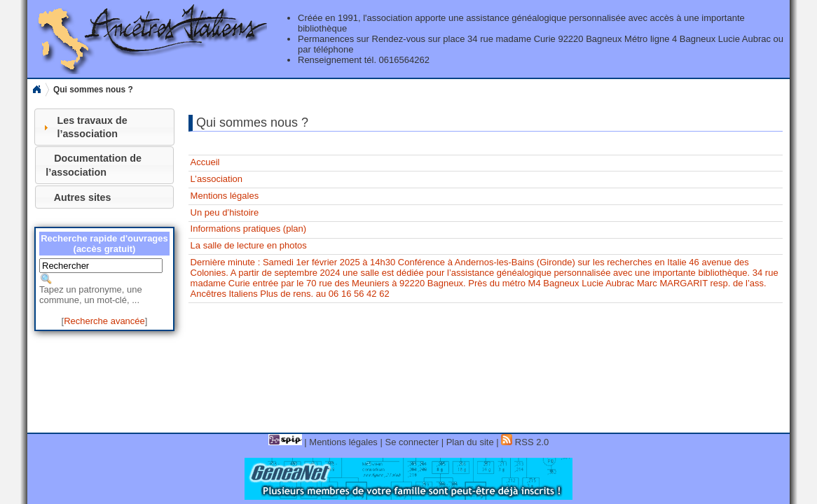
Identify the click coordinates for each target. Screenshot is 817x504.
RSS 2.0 (525, 442)
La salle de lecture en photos (249, 245)
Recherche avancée (104, 321)
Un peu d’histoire (225, 212)
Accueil (205, 162)
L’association (217, 179)
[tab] (104, 127)
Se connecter (412, 442)
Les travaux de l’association (92, 127)
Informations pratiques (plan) (248, 229)
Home (36, 90)
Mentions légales (225, 196)
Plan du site (470, 442)
